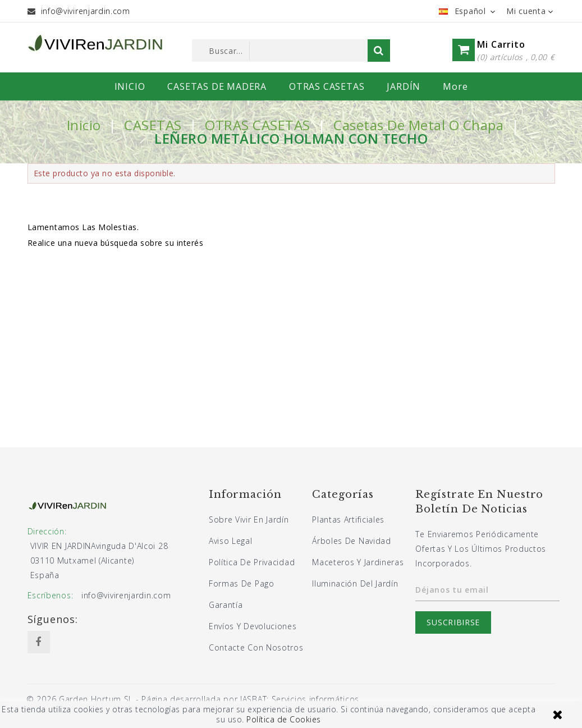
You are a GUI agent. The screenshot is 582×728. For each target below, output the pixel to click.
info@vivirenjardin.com (86, 11)
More (455, 86)
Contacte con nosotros (256, 647)
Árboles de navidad (352, 541)
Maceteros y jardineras (358, 562)
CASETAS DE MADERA (217, 86)
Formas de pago (242, 583)
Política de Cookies (284, 719)
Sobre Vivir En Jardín (249, 519)
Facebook (39, 642)
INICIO (130, 86)
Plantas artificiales (348, 519)
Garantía (226, 605)
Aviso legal (231, 541)
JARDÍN (404, 86)
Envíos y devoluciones (253, 626)
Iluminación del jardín (355, 583)
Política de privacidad (252, 562)
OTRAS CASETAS (327, 86)
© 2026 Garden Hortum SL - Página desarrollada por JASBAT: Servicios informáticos (193, 699)
